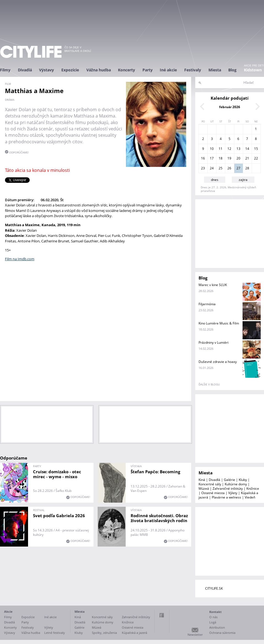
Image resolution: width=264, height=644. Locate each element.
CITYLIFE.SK (214, 588)
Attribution (217, 627)
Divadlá (25, 70)
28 (247, 168)
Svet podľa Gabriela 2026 (59, 516)
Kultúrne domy (236, 484)
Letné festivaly (55, 633)
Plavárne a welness (226, 497)
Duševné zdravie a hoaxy (218, 362)
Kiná (202, 480)
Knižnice (253, 488)
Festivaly (193, 70)
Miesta (215, 70)
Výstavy (46, 70)
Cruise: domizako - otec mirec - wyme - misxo (57, 474)
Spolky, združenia (104, 633)
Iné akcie (168, 70)
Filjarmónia (207, 304)
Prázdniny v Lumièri (214, 342)
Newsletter (195, 635)
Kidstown (253, 70)
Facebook (162, 615)
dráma (10, 100)
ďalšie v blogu (209, 384)
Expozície (70, 70)
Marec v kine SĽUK (213, 285)
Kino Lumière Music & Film (219, 323)
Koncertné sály (210, 484)
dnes (215, 180)
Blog (232, 70)
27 (238, 168)
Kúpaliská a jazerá (134, 633)
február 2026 (230, 107)
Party (148, 70)
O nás (213, 617)
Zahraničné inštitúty (228, 488)
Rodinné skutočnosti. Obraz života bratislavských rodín (159, 518)
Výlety (233, 493)
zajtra (243, 180)
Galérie (229, 480)
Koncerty (127, 70)
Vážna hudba (99, 70)
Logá (213, 622)
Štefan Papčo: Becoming (155, 472)
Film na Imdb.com (20, 259)
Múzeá (204, 488)
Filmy (5, 70)
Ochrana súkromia (222, 633)
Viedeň (250, 497)
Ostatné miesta (213, 493)
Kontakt (215, 612)
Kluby (243, 480)
